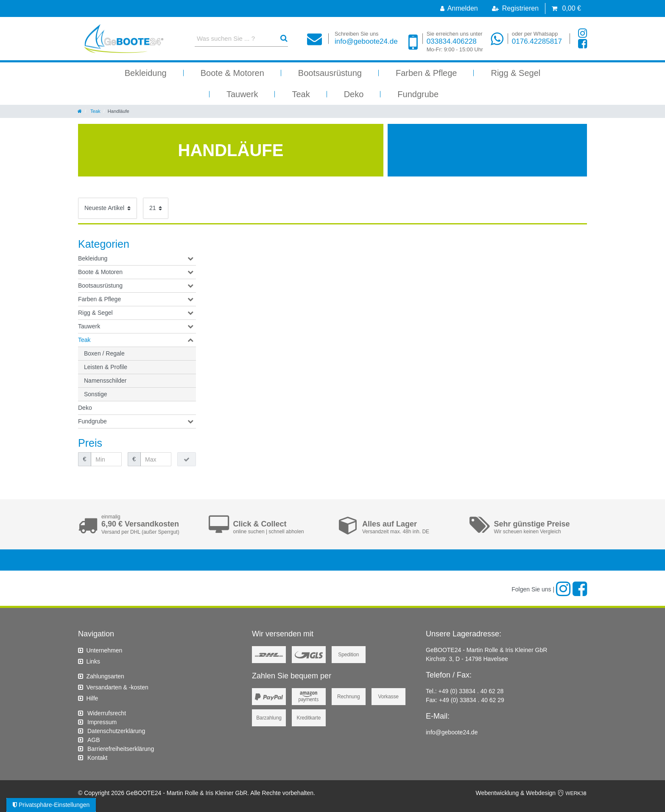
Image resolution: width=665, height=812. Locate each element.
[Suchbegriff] (234, 38)
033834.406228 (455, 42)
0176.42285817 (537, 38)
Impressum (102, 722)
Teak (301, 94)
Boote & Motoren (232, 73)
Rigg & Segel (516, 73)
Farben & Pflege (426, 73)
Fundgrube (418, 94)
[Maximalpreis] (156, 459)
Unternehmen (104, 650)
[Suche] (284, 38)
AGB (94, 740)
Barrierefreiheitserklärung (121, 749)
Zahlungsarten (105, 676)
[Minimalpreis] (106, 459)
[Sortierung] (108, 208)
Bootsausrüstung (330, 73)
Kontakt (97, 758)
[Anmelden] (459, 8)
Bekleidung (146, 73)
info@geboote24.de (366, 38)
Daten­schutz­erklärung (116, 731)
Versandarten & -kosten (117, 687)
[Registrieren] (515, 8)
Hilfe (92, 698)
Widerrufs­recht (107, 713)
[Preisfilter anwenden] (187, 459)
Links (93, 661)
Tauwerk (242, 94)
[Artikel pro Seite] (156, 208)
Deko (354, 94)
